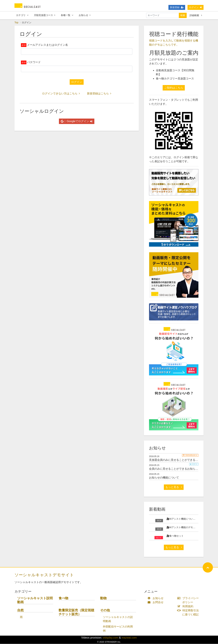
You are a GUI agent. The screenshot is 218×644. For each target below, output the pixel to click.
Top (16, 23)
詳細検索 (196, 15)
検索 (183, 15)
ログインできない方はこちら (61, 94)
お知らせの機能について (164, 478)
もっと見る (174, 487)
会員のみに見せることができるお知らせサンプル (179, 469)
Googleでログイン (77, 121)
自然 (20, 610)
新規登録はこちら (99, 94)
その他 (105, 610)
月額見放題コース (45, 15)
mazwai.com (129, 638)
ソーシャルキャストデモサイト (44, 575)
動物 (103, 598)
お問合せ (156, 602)
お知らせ (85, 15)
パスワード (34, 62)
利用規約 (186, 606)
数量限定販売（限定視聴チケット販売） (76, 612)
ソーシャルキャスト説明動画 (35, 600)
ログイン (196, 7)
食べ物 (63, 598)
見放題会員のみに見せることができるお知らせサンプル (183, 460)
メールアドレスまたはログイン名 (48, 45)
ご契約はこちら (174, 88)
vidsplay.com (110, 638)
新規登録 (177, 7)
